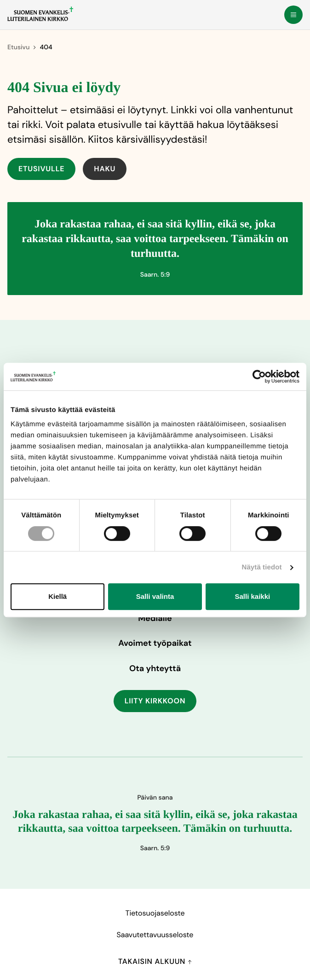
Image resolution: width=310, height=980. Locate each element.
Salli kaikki (252, 596)
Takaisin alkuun (155, 961)
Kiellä (57, 596)
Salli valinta (155, 596)
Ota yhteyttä (155, 668)
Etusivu (18, 47)
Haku (105, 169)
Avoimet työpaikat (155, 643)
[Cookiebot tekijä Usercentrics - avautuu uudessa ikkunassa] (259, 377)
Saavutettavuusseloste (155, 935)
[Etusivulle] (40, 14)
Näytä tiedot (262, 567)
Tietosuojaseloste (155, 913)
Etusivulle (41, 169)
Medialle (155, 618)
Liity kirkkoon (155, 701)
